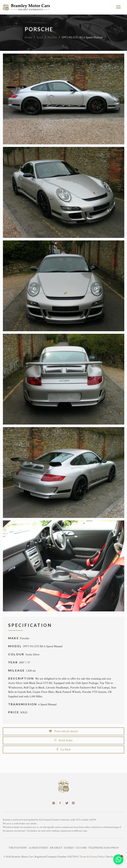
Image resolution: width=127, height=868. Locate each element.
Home (28, 37)
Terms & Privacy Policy (92, 857)
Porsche (52, 37)
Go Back (64, 749)
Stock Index (63, 740)
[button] (118, 859)
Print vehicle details (63, 731)
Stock (40, 37)
